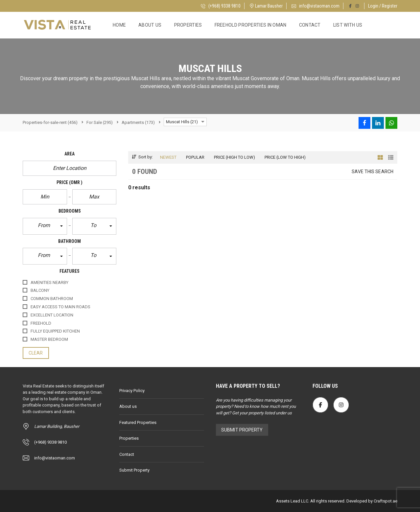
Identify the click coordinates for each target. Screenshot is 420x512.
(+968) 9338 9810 (221, 6)
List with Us (348, 25)
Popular (195, 157)
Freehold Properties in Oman (251, 25)
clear (36, 353)
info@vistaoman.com (315, 6)
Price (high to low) (234, 157)
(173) (138, 122)
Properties (188, 25)
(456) (50, 122)
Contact (310, 25)
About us (150, 25)
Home (119, 25)
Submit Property (134, 470)
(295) (100, 122)
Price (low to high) (285, 157)
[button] (45, 226)
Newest (168, 157)
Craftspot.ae (385, 501)
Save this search (373, 172)
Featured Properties (138, 422)
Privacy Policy (132, 391)
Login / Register (383, 6)
